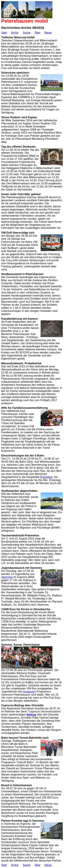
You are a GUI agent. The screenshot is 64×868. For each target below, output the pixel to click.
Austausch (29, 692)
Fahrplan (46, 477)
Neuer (48, 33)
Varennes (7, 577)
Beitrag (31, 715)
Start (4, 33)
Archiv (15, 33)
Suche (27, 33)
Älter (37, 33)
